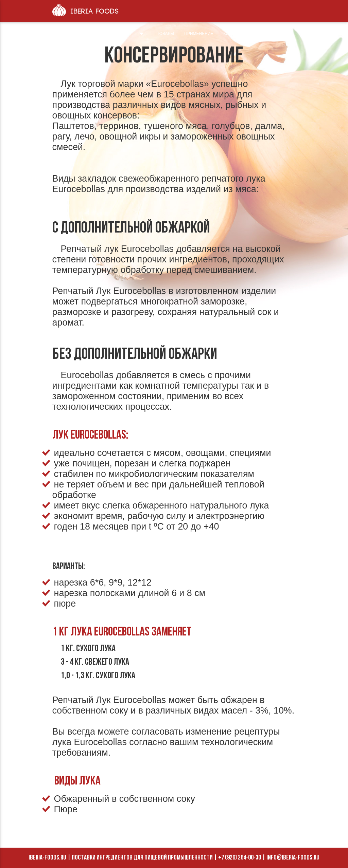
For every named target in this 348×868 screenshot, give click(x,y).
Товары (166, 34)
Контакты (235, 34)
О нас (132, 34)
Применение (199, 34)
